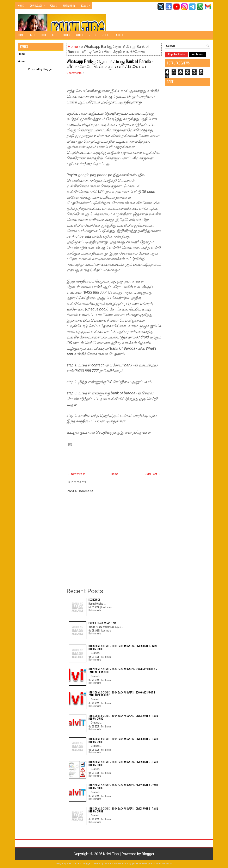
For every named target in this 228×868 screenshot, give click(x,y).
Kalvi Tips (111, 854)
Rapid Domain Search (161, 864)
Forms (53, 5)
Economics (94, 599)
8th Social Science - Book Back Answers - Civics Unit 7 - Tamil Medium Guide (123, 717)
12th (33, 35)
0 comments (74, 73)
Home (21, 5)
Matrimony (69, 5)
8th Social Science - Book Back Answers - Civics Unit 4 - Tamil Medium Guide (123, 787)
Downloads (38, 5)
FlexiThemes (74, 864)
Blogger (48, 69)
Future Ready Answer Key (102, 623)
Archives (197, 54)
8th (81, 34)
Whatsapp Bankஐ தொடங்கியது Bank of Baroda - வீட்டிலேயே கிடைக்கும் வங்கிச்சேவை (110, 64)
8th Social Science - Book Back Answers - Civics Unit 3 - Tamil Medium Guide (123, 810)
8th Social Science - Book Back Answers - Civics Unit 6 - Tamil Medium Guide (123, 740)
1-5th (120, 34)
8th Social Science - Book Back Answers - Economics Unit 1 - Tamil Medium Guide (122, 694)
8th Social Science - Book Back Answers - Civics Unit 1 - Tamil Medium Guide (123, 647)
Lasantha (109, 864)
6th (107, 34)
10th (55, 35)
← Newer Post (76, 474)
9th (68, 34)
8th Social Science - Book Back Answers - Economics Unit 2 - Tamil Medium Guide (123, 671)
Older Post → (153, 474)
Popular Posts (176, 54)
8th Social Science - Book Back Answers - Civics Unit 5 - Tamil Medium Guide (123, 763)
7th (94, 34)
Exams (87, 5)
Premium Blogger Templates (131, 864)
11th (44, 35)
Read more (106, 607)
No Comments (95, 610)
